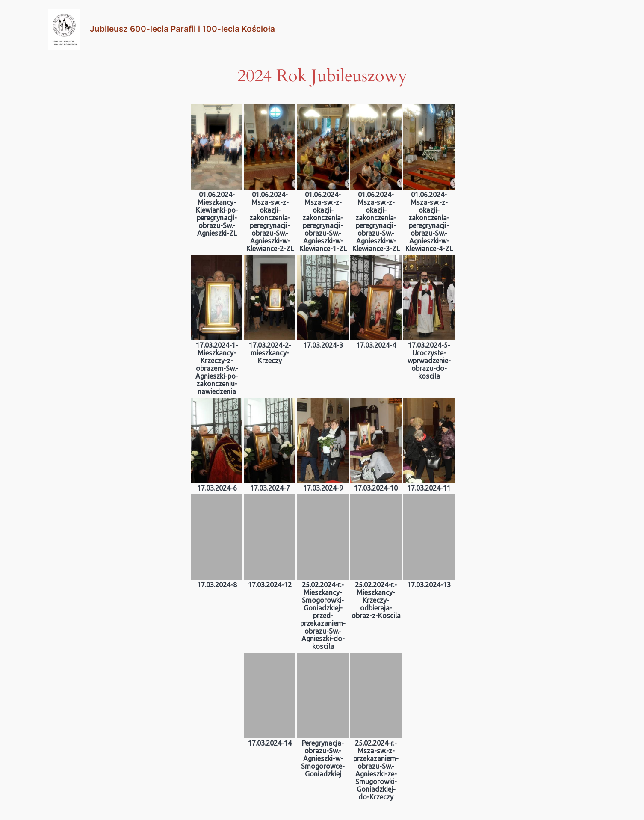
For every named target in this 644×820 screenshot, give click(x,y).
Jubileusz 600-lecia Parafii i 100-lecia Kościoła (182, 29)
